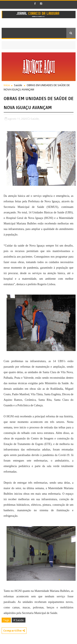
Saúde (18, 85)
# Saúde (19, 620)
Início (7, 85)
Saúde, (35, 119)
